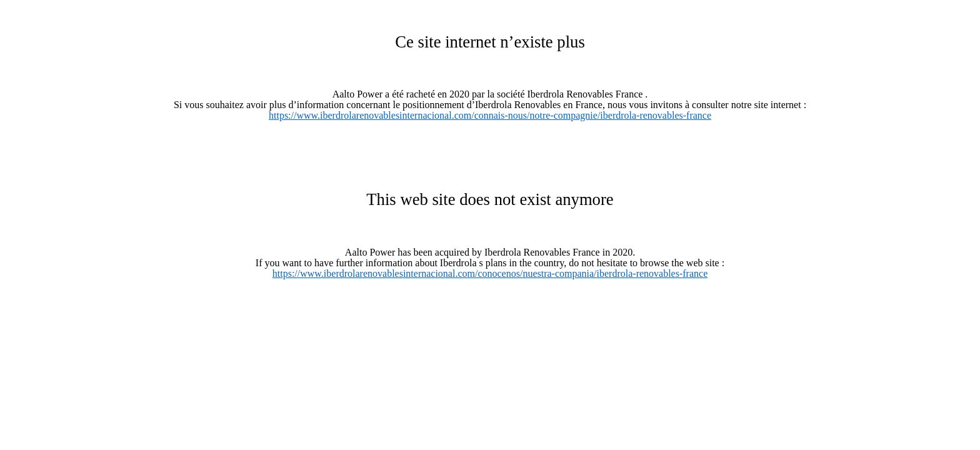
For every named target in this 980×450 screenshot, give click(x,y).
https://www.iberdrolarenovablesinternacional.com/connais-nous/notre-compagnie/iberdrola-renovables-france (490, 115)
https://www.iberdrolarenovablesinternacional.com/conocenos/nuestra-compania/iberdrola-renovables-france (490, 273)
